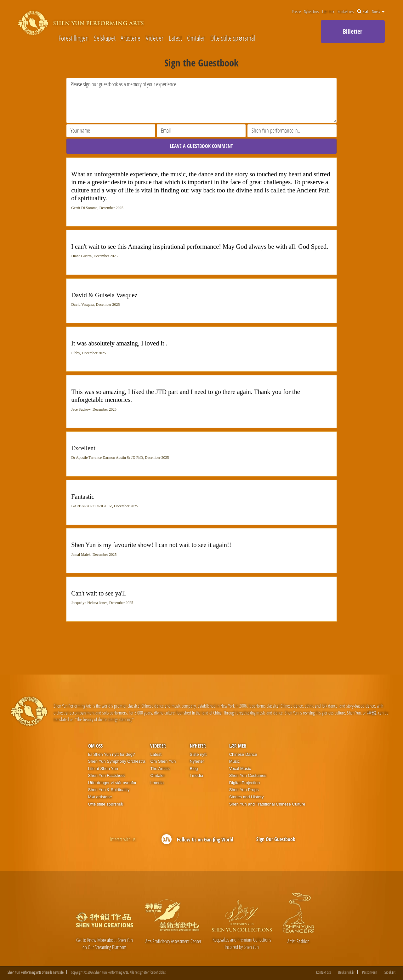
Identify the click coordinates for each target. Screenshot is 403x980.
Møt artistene (100, 797)
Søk (363, 12)
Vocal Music (240, 769)
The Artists (160, 769)
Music (235, 761)
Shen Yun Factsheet (107, 775)
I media (157, 783)
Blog (194, 769)
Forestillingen (74, 38)
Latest (175, 38)
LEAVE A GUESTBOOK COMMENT (201, 146)
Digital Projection (245, 783)
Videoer (155, 38)
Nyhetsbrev (311, 12)
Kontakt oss (346, 12)
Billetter (353, 31)
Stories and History (247, 797)
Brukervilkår (346, 972)
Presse (296, 12)
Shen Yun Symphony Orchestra (117, 761)
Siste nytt (198, 754)
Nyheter (198, 746)
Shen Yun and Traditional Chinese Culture (267, 804)
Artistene (131, 38)
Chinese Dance (243, 754)
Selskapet (105, 38)
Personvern (370, 972)
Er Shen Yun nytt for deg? (112, 754)
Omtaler (196, 38)
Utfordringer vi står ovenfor (112, 783)
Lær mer (328, 12)
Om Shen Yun (163, 761)
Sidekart (390, 972)
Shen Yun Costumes (248, 775)
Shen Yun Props (244, 790)
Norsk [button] (378, 12)
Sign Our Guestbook (276, 839)
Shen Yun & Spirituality (109, 790)
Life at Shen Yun (103, 769)
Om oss (95, 746)
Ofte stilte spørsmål (233, 38)
